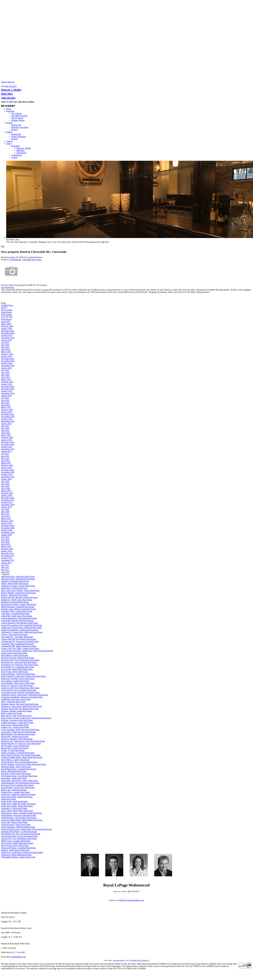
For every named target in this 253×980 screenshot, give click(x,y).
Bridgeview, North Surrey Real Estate (17, 600)
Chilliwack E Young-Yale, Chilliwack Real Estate (21, 628)
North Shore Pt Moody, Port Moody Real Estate (21, 755)
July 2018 (5, 537)
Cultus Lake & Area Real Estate (14, 653)
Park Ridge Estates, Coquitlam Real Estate (19, 769)
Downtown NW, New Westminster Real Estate (20, 660)
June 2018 (5, 539)
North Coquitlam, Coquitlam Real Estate (18, 753)
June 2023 (5, 400)
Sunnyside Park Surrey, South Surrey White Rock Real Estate (26, 829)
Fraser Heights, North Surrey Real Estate (18, 683)
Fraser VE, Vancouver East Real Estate (17, 686)
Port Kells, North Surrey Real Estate (16, 774)
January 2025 (7, 356)
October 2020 (7, 475)
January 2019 (7, 523)
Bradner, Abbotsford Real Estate (14, 595)
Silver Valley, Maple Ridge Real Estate (17, 811)
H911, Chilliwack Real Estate (13, 702)
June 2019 (5, 512)
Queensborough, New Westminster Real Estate (20, 783)
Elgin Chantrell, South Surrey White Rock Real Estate (23, 676)
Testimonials (17, 155)
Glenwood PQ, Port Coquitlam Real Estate (19, 690)
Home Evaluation (19, 137)
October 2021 (7, 447)
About (9, 144)
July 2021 (5, 454)
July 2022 (5, 426)
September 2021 (8, 449)
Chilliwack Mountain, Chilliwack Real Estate (20, 630)
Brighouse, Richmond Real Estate (15, 602)
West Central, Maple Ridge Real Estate (17, 843)
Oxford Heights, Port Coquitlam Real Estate (19, 762)
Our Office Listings (19, 116)
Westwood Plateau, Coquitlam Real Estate (18, 848)
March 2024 (6, 379)
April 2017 (6, 572)
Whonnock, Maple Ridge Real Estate (16, 855)
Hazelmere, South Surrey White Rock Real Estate (21, 706)
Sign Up (11, 82)
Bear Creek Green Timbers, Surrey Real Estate (20, 590)
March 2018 (6, 546)
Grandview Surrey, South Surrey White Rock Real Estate (25, 695)
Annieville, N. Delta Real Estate (14, 588)
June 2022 (5, 428)
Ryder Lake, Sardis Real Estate (14, 790)
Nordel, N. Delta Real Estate (13, 750)
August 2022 (6, 424)
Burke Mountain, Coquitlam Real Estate (18, 607)
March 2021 (6, 463)
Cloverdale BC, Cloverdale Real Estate (25, 260)
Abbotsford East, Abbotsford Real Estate (18, 577)
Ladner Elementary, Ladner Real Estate (17, 723)
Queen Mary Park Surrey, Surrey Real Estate (19, 781)
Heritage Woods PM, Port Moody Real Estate (20, 709)
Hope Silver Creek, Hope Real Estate (16, 716)
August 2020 (6, 479)
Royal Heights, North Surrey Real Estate (18, 788)
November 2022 (8, 417)
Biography (16, 146)
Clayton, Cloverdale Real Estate (14, 635)
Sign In (4, 82)
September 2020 (8, 477)
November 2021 (8, 444)
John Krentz (8, 98)
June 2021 (5, 456)
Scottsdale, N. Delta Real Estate (14, 808)
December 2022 (8, 414)
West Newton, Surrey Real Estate (15, 845)
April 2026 (6, 322)
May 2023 (5, 403)
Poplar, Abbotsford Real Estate (14, 771)
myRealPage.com (19, 957)
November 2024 (8, 361)
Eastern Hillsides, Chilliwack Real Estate (18, 674)
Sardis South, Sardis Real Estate (14, 801)
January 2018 (7, 551)
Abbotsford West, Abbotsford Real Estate (18, 579)
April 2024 (6, 377)
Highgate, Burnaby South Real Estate (16, 711)
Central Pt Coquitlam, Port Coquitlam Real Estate (22, 625)
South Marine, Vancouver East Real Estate (19, 815)
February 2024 (7, 382)
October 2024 (7, 363)
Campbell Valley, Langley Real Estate (17, 611)
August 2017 (6, 563)
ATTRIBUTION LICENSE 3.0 (140, 960)
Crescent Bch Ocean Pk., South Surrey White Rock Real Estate (27, 651)
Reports (15, 130)
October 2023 (7, 391)
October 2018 (7, 530)
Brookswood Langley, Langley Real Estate (19, 604)
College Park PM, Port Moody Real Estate (19, 639)
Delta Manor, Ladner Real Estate (15, 655)
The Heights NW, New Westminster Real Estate (21, 834)
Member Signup (18, 120)
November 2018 (8, 528)
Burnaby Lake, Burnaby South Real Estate (19, 609)
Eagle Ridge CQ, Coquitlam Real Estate (18, 667)
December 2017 (8, 553)
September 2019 (8, 505)
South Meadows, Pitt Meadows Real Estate (19, 818)
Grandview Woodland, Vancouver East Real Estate (22, 697)
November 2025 (8, 333)
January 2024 (7, 384)
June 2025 (5, 345)
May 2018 (5, 542)
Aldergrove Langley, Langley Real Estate (18, 586)
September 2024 (8, 366)
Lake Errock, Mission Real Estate (15, 725)
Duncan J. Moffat (11, 90)
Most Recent (6, 319)
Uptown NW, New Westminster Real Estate (19, 839)
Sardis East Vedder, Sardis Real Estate (17, 797)
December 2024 (8, 359)
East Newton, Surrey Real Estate (14, 672)
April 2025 (6, 349)
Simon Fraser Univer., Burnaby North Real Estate (21, 813)
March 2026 (6, 324)
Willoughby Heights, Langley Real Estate (18, 857)
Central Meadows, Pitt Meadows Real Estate (19, 623)
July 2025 (5, 342)
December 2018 (8, 526)
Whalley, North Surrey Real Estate (15, 850)
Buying (9, 123)
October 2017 (7, 558)
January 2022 (7, 440)
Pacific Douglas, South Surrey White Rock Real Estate (24, 764)
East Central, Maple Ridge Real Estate (17, 669)
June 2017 (5, 567)
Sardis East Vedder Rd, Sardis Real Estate (18, 794)
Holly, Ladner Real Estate (12, 713)
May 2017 (5, 570)
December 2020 (8, 470)
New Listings (7, 310)
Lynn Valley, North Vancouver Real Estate (18, 732)
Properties (10, 111)
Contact (9, 141)
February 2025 (7, 354)
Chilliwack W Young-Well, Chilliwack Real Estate (22, 632)
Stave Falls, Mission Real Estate (14, 822)
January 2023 (7, 412)
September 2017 (8, 560)
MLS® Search (17, 118)
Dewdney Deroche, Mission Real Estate (17, 658)
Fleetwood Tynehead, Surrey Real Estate (18, 679)
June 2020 (5, 484)
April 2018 (6, 544)
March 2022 (6, 435)
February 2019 (7, 521)
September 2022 (8, 421)
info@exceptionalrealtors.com (131, 900)
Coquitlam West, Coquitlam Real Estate (17, 644)
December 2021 (8, 442)
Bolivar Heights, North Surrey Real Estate (18, 593)
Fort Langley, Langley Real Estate (15, 681)
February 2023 (7, 410)
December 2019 (8, 498)
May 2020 (5, 486)
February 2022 (7, 437)
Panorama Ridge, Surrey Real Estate (16, 767)
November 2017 (8, 556)
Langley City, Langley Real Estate (15, 727)
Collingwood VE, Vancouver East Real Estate (20, 641)
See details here (7, 287)
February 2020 (7, 493)
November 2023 (8, 389)
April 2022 (6, 433)
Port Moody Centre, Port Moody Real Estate (19, 776)
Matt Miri (21, 150)
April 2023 (6, 405)
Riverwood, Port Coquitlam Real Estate (17, 785)
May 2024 (5, 375)
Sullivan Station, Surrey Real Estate (16, 825)
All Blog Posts (7, 305)
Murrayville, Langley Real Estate (15, 748)
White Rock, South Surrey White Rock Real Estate (22, 852)
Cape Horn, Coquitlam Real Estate (15, 614)
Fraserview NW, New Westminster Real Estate (20, 688)
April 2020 (6, 488)
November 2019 (8, 500)
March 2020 (6, 491)
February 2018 (7, 549)
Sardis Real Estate (8, 799)
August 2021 (6, 451)
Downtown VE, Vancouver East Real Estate (19, 662)
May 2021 (5, 458)
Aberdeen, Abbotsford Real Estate (15, 581)
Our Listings (16, 113)
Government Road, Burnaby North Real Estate (20, 692)
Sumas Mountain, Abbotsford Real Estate (18, 827)
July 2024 (5, 370)
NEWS (4, 308)
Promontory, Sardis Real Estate (14, 778)
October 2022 (7, 419)
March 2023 (6, 407)
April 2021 (6, 461)
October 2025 (7, 335)
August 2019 (6, 507)
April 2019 (6, 516)
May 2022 (5, 430)
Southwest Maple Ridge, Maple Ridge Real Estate (22, 820)
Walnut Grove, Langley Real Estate (16, 841)
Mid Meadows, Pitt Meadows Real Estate (18, 734)
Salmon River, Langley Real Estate (15, 792)
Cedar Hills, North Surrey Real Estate (17, 616)
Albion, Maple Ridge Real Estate (15, 584)
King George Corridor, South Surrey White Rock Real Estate (26, 718)
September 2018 (8, 533)
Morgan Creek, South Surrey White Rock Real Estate (23, 741)
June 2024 (5, 373)
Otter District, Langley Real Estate (15, 760)
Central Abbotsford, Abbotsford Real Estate (19, 618)
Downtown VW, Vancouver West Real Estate (20, 665)
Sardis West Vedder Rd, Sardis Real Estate (18, 804)
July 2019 (5, 509)
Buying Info (16, 125)
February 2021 (7, 465)
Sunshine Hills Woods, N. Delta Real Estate (19, 832)
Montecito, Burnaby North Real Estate (17, 739)
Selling (9, 132)
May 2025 (5, 347)
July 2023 (5, 398)
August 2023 (6, 396)
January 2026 (7, 328)
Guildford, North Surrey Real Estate (16, 699)
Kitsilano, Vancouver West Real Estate (17, 720)
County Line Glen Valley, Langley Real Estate (20, 648)
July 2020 (5, 481)
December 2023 (8, 386)
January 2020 (7, 495)
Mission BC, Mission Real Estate (15, 737)
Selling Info (16, 134)
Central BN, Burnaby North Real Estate (17, 621)
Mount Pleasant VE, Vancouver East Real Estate (21, 743)
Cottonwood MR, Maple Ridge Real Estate (19, 646)
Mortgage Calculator (20, 127)
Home (9, 109)
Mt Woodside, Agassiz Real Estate (15, 746)
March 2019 (6, 519)
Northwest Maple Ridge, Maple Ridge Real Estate (22, 757)
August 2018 (6, 535)
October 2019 (7, 502)
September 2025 (8, 338)
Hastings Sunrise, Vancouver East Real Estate (20, 704)
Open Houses (7, 312)
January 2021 (7, 468)
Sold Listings (6, 315)
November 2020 (8, 472)
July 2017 (5, 565)
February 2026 (7, 326)
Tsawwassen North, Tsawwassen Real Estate (19, 836)
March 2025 (6, 352)
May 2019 (5, 514)
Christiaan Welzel (118, 960)
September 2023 (8, 393)
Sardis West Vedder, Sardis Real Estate (17, 806)
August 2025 (6, 340)
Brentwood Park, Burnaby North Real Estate (19, 597)
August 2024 (6, 368)
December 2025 (8, 331)
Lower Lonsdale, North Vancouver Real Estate (20, 730)
